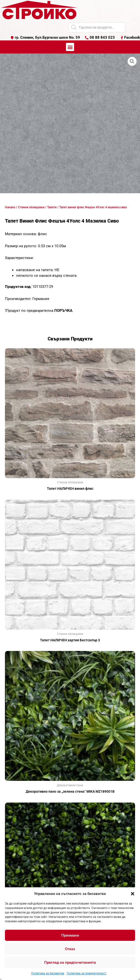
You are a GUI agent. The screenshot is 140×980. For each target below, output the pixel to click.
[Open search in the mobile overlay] (97, 27)
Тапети (52, 207)
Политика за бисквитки (48, 973)
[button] (133, 894)
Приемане (70, 935)
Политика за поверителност (87, 973)
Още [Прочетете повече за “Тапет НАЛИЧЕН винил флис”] (70, 497)
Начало (10, 207)
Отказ (70, 949)
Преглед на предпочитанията (70, 962)
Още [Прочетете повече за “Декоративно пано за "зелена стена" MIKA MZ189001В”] (70, 800)
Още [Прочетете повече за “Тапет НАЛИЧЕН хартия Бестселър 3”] (70, 648)
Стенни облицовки (31, 207)
